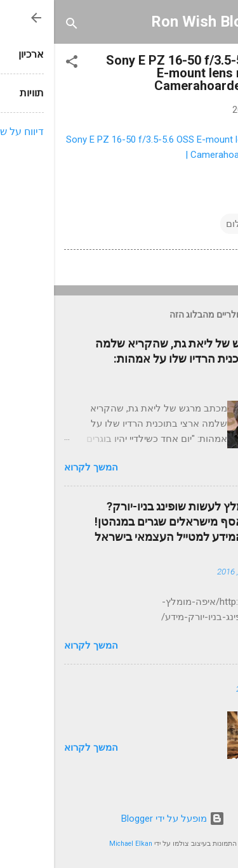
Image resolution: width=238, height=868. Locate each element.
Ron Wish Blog (147, 22)
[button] (18, 64)
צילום (183, 224)
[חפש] (18, 26)
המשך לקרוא (37, 467)
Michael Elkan (77, 844)
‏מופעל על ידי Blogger (119, 819)
